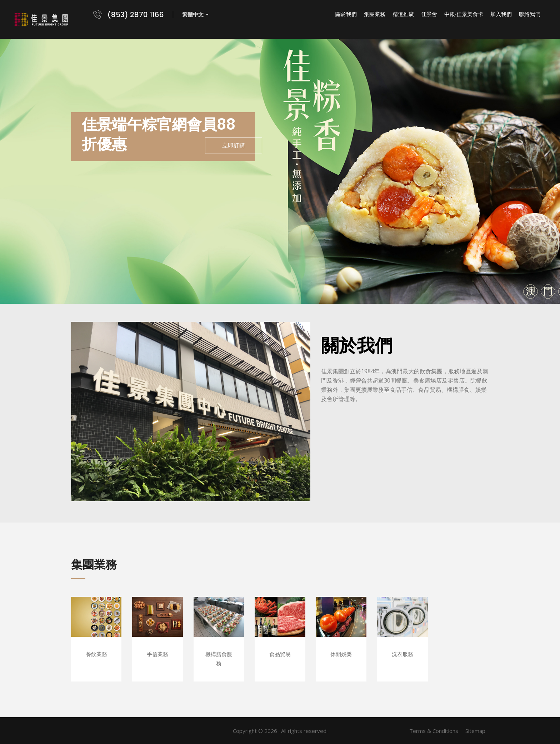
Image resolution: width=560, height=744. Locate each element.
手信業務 (157, 654)
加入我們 (501, 14)
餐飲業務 (96, 654)
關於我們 (346, 14)
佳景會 (429, 14)
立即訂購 (234, 146)
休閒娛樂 (341, 654)
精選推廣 (403, 14)
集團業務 (375, 14)
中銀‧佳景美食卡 (464, 14)
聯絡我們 (530, 14)
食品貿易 (280, 654)
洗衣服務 (402, 654)
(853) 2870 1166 (136, 15)
